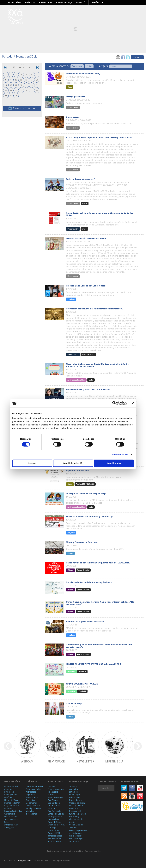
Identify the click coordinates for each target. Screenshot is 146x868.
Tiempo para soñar (76, 97)
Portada (7, 56)
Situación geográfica (74, 788)
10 (16, 80)
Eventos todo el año (35, 786)
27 (32, 90)
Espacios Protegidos (13, 811)
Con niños (30, 800)
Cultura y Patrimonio (9, 791)
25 (21, 90)
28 (37, 90)
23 (11, 90)
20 (32, 85)
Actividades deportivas (31, 793)
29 (6, 96)
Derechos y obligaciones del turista (76, 819)
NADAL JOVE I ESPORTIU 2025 (82, 684)
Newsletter (85, 761)
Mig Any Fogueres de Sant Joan (82, 542)
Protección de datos (56, 851)
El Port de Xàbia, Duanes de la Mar (12, 801)
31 (16, 96)
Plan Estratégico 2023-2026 (76, 840)
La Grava (51, 786)
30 (11, 96)
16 (11, 85)
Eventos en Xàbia (27, 56)
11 (21, 80)
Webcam (27, 761)
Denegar (32, 463)
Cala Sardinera (54, 803)
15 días (89, 66)
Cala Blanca (53, 800)
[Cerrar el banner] (133, 403)
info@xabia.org (24, 861)
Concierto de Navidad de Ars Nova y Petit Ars (89, 582)
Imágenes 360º (11, 825)
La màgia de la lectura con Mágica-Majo (86, 494)
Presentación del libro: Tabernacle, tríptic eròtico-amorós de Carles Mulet (100, 214)
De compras (31, 803)
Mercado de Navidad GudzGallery (83, 74)
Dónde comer (75, 797)
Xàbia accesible (76, 836)
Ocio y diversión (33, 806)
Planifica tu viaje (64, 3)
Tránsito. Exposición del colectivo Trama (86, 239)
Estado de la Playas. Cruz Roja (56, 826)
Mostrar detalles (120, 455)
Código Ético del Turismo (76, 826)
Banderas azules (55, 836)
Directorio (74, 808)
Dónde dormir (76, 800)
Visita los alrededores (31, 812)
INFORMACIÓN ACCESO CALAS (54, 840)
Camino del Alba (33, 789)
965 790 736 (10, 861)
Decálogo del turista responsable (78, 812)
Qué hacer (30, 3)
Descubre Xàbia (14, 3)
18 (21, 85)
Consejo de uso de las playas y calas (56, 815)
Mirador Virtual (11, 786)
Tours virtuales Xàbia (11, 821)
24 (16, 90)
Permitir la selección (73, 463)
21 (37, 85)
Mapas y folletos (76, 806)
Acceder (106, 788)
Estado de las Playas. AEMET (54, 832)
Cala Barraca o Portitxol (54, 807)
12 (26, 80)
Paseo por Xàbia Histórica (11, 796)
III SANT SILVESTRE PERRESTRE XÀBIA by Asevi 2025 (93, 664)
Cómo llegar (75, 795)
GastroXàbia (10, 814)
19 (26, 85)
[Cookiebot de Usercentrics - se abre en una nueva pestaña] (114, 403)
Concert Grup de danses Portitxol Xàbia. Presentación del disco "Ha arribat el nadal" (100, 603)
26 (26, 90)
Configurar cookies (75, 851)
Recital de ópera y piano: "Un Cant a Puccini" (89, 390)
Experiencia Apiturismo (78, 471)
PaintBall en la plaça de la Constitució (85, 622)
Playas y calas (45, 3)
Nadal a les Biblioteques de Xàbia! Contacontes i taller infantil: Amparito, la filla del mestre (97, 365)
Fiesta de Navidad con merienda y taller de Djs (89, 517)
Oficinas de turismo (78, 803)
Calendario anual (22, 108)
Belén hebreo (73, 117)
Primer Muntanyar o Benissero (56, 791)
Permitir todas (114, 463)
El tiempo (73, 792)
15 (6, 85)
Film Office (56, 761)
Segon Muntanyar (55, 797)
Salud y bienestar (34, 808)
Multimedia (114, 761)
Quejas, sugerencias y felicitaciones (78, 832)
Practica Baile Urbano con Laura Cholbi (86, 286)
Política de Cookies (42, 861)
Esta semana (77, 66)
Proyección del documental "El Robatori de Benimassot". (94, 309)
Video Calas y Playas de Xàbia (54, 821)
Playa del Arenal (12, 806)
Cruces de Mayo (74, 703)
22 (6, 90)
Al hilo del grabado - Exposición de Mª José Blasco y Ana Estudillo (99, 138)
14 (37, 80)
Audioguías (9, 827)
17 (16, 85)
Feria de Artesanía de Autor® (80, 179)
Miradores (9, 808)
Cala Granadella (55, 811)
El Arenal (52, 795)
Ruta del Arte (32, 797)
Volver (137, 57)
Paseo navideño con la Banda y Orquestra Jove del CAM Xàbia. (98, 563)
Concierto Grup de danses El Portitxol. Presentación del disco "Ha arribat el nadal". (99, 646)
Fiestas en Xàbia (11, 817)
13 (32, 80)
